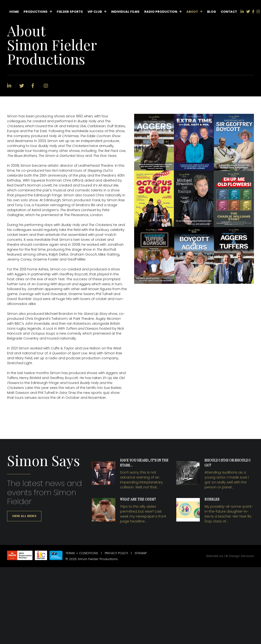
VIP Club (95, 12)
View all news (24, 516)
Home (14, 12)
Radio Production (161, 12)
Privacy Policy (116, 553)
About (192, 12)
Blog (212, 12)
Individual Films (125, 12)
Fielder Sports (70, 12)
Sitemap (141, 553)
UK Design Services (239, 556)
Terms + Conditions (82, 553)
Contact (229, 12)
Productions (36, 12)
